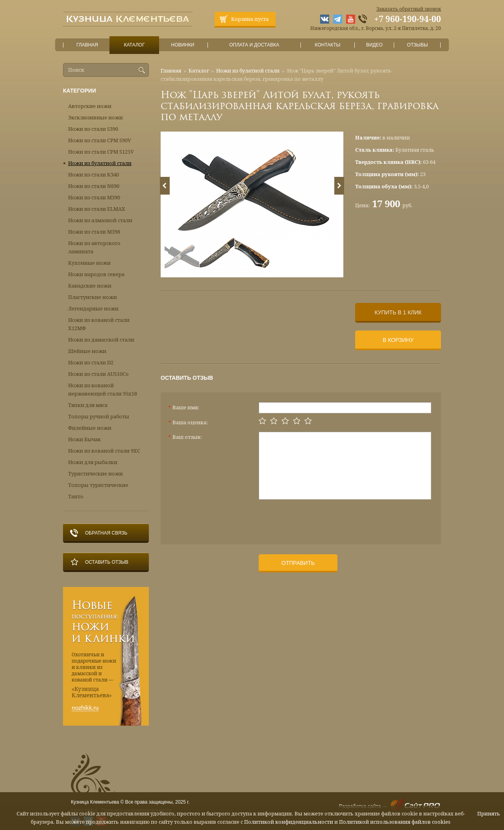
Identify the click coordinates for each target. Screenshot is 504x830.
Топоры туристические (98, 485)
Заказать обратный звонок (409, 9)
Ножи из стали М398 (94, 232)
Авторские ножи (90, 106)
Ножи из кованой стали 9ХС (104, 451)
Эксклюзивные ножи (95, 118)
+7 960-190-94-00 (408, 19)
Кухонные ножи (89, 263)
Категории (80, 91)
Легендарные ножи (93, 309)
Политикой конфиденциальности (289, 822)
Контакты (327, 45)
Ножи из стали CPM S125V (101, 152)
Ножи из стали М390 (94, 198)
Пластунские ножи (93, 297)
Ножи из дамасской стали (101, 340)
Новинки (183, 45)
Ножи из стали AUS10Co (98, 374)
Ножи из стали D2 (91, 363)
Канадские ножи (90, 286)
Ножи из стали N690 (94, 186)
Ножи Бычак (84, 439)
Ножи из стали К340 (94, 175)
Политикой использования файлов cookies (395, 822)
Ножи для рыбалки (93, 462)
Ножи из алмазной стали (100, 220)
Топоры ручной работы (99, 417)
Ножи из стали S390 (93, 129)
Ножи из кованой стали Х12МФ (99, 324)
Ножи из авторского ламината (94, 247)
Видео (374, 45)
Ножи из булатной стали (248, 71)
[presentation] (319, 519)
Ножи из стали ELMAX (97, 209)
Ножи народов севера (96, 274)
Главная (87, 45)
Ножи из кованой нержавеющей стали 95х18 (103, 390)
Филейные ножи (90, 428)
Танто (76, 497)
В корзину (398, 340)
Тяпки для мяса (88, 405)
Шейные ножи (87, 351)
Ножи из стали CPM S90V (100, 140)
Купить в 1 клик (398, 312)
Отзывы (418, 45)
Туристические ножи (95, 474)
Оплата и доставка (254, 45)
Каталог (134, 45)
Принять (489, 814)
